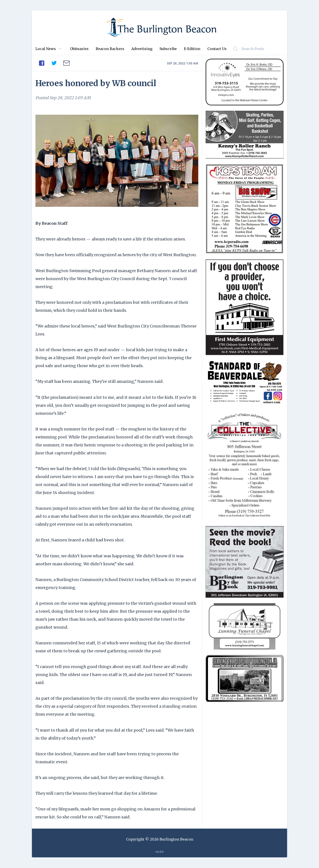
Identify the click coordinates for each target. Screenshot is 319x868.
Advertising (142, 49)
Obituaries (79, 49)
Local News (46, 49)
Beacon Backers (110, 49)
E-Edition (192, 49)
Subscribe (168, 49)
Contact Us (217, 49)
